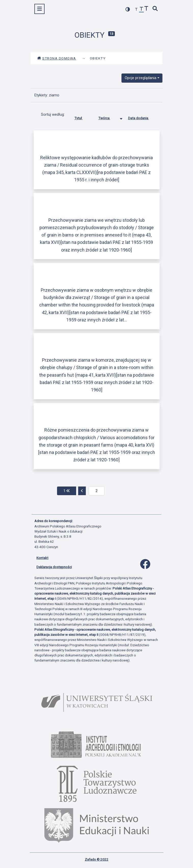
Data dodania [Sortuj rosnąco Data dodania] (142, 117)
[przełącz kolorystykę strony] (128, 9)
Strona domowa (57, 58)
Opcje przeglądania (141, 78)
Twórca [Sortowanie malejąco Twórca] (108, 117)
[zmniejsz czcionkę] (136, 10)
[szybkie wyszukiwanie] (155, 9)
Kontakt (42, 558)
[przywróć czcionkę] (142, 10)
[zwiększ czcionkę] (146, 9)
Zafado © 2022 (97, 859)
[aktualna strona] (97, 491)
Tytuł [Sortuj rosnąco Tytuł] (82, 117)
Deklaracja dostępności (54, 567)
